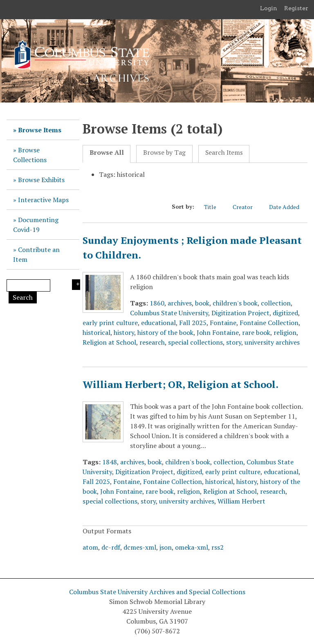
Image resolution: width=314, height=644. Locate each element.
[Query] (28, 285)
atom (90, 547)
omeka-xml (192, 547)
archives (180, 303)
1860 (157, 303)
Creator (247, 207)
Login (269, 8)
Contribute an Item (36, 254)
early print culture (110, 323)
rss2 (218, 547)
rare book (256, 332)
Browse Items (40, 130)
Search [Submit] (23, 297)
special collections (195, 342)
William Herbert (241, 501)
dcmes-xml (140, 547)
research (152, 342)
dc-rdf (111, 547)
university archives (272, 342)
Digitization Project (240, 313)
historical (96, 332)
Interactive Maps (43, 200)
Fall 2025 (193, 323)
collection (276, 303)
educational (158, 323)
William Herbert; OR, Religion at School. (181, 384)
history (124, 332)
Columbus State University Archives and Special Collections (157, 592)
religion (285, 332)
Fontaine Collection (269, 323)
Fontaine (223, 323)
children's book (235, 303)
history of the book (165, 332)
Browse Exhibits (41, 180)
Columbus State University (169, 313)
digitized (285, 313)
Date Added (288, 207)
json (166, 547)
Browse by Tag (164, 153)
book (202, 303)
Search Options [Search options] (76, 285)
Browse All (107, 153)
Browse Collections (30, 155)
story (234, 342)
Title (214, 207)
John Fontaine (218, 332)
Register (296, 8)
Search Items (224, 153)
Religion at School (109, 342)
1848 (110, 462)
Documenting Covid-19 (36, 225)
